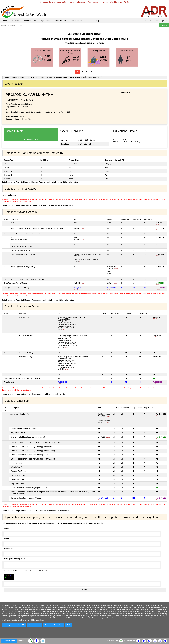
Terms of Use (59, 625)
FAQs (69, 625)
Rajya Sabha (45, 21)
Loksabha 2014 (18, 77)
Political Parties (60, 21)
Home (4, 21)
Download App (112, 641)
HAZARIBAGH (46, 77)
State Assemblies (29, 21)
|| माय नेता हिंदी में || (92, 21)
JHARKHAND (32, 77)
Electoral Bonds (76, 21)
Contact (47, 625)
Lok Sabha (15, 21)
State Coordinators (35, 625)
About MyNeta (161, 21)
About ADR (148, 21)
